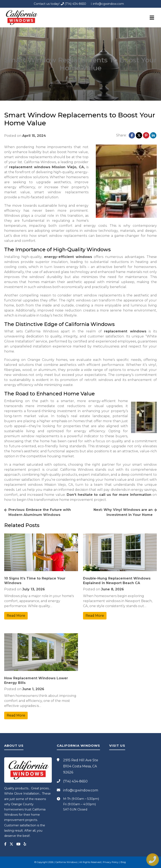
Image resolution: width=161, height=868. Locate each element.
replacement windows (125, 331)
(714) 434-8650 (73, 4)
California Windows (66, 862)
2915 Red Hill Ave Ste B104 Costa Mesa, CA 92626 (81, 766)
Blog (123, 862)
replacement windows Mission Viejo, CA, (47, 167)
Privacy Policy (111, 862)
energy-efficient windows (68, 257)
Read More (16, 616)
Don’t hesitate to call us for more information (109, 495)
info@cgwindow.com (109, 4)
